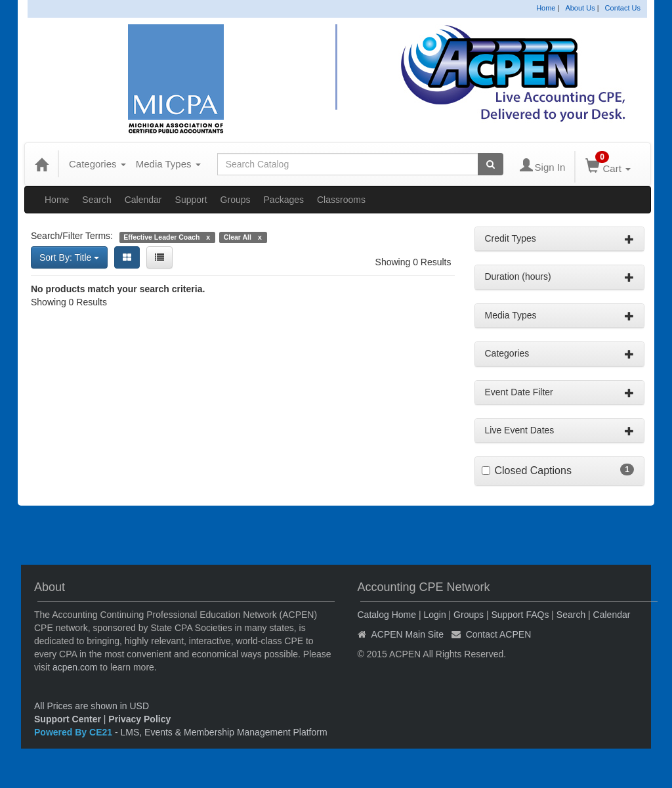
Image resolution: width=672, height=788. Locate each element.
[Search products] (491, 164)
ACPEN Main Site (408, 634)
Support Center (68, 719)
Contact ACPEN (499, 634)
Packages (284, 200)
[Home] (41, 164)
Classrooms (341, 200)
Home (546, 8)
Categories (97, 164)
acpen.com (75, 667)
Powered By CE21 (74, 732)
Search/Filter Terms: (72, 236)
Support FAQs (520, 615)
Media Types (168, 164)
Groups (236, 200)
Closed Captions (533, 471)
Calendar (143, 200)
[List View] (159, 257)
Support (191, 200)
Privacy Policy (139, 719)
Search (96, 200)
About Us (580, 8)
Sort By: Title (69, 257)
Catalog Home (387, 615)
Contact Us (623, 8)
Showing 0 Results (413, 262)
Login (434, 615)
